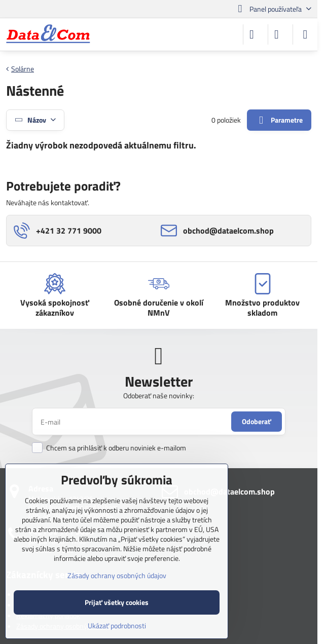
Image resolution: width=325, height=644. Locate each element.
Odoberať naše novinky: (159, 395)
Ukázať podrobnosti (117, 626)
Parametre (279, 120)
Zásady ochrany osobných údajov (117, 575)
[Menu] (305, 34)
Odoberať (257, 421)
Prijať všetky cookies (117, 602)
